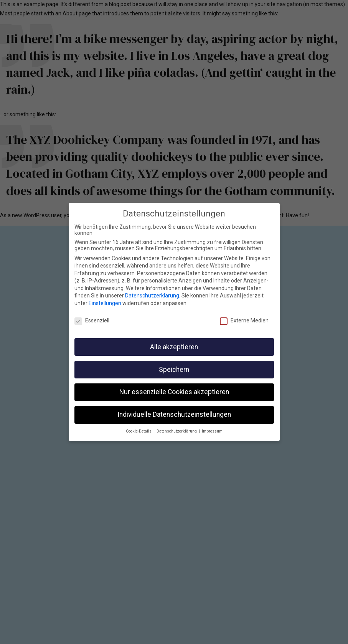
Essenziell (92, 319)
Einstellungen (105, 302)
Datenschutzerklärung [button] (177, 430)
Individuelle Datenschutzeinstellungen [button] (174, 414)
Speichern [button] (174, 368)
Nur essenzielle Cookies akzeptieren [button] (174, 391)
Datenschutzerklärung (152, 295)
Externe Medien (244, 319)
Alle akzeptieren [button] (174, 346)
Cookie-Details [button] (139, 430)
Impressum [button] (212, 430)
